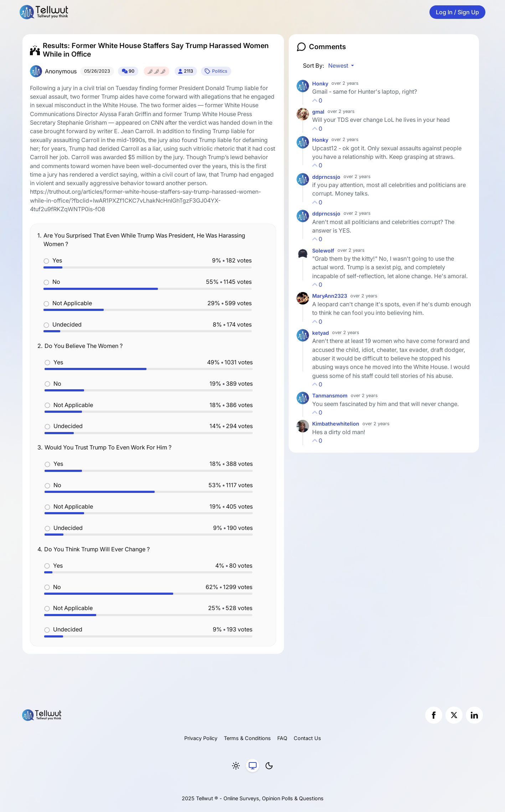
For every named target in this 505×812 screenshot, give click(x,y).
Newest (339, 66)
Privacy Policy (201, 738)
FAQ (282, 738)
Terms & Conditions (247, 738)
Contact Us (307, 738)
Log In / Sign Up (457, 12)
